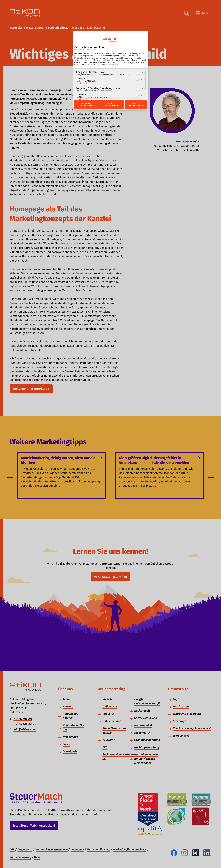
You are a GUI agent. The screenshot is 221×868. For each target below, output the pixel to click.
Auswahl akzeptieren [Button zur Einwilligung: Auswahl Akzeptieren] (87, 104)
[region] (111, 85)
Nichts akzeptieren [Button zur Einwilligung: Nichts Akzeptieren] (112, 104)
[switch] (140, 73)
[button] (137, 73)
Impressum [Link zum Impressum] (79, 50)
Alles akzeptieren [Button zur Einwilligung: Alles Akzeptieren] (136, 104)
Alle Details (84, 83)
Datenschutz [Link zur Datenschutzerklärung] (91, 50)
